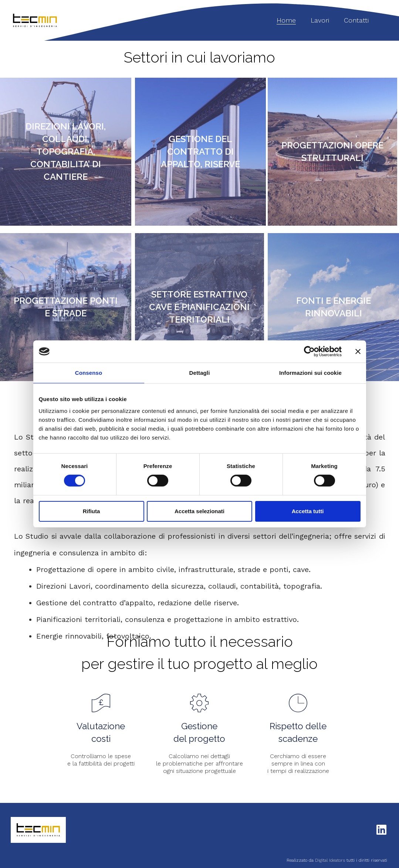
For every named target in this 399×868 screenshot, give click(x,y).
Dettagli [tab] (200, 373)
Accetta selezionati (199, 511)
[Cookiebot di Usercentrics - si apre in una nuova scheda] (309, 351)
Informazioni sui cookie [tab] (310, 373)
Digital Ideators (331, 860)
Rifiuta (92, 511)
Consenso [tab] (89, 373)
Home (286, 20)
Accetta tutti (308, 511)
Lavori (320, 20)
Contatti (356, 20)
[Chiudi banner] (358, 351)
